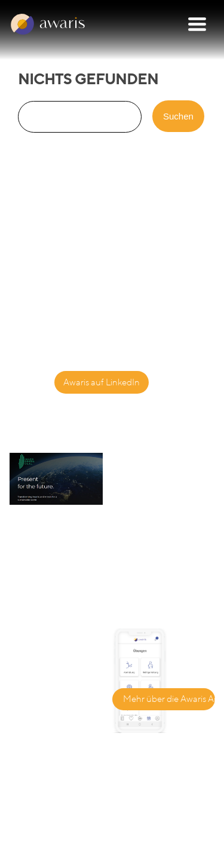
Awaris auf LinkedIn (102, 382)
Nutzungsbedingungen (56, 857)
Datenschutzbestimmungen (65, 844)
